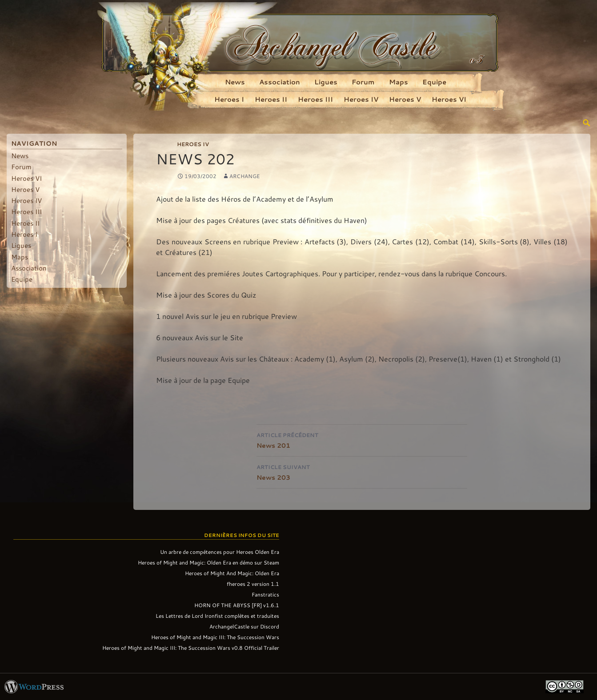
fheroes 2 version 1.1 (253, 584)
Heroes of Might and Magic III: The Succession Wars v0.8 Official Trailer (191, 648)
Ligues (326, 82)
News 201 (362, 439)
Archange (245, 176)
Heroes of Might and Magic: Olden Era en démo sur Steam (208, 562)
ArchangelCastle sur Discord (244, 626)
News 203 (362, 471)
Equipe (434, 82)
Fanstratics (265, 594)
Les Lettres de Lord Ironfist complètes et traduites (217, 616)
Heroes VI (449, 99)
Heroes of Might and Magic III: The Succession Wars (215, 637)
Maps (399, 82)
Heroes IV (361, 99)
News (235, 82)
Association (280, 82)
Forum (363, 82)
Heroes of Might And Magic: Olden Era (232, 573)
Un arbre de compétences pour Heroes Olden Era (220, 552)
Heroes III (315, 99)
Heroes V (405, 99)
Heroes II (271, 99)
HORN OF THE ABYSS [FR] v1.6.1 (237, 605)
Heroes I (229, 99)
